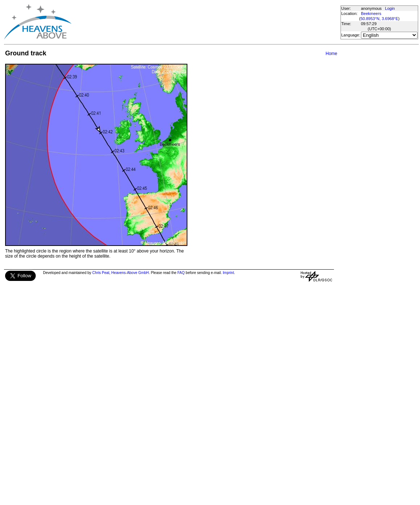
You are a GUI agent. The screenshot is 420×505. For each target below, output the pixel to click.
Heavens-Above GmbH (130, 273)
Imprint (228, 273)
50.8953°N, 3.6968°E (380, 19)
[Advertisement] (206, 22)
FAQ (181, 273)
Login (390, 8)
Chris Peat (101, 273)
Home (331, 54)
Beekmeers (371, 13)
